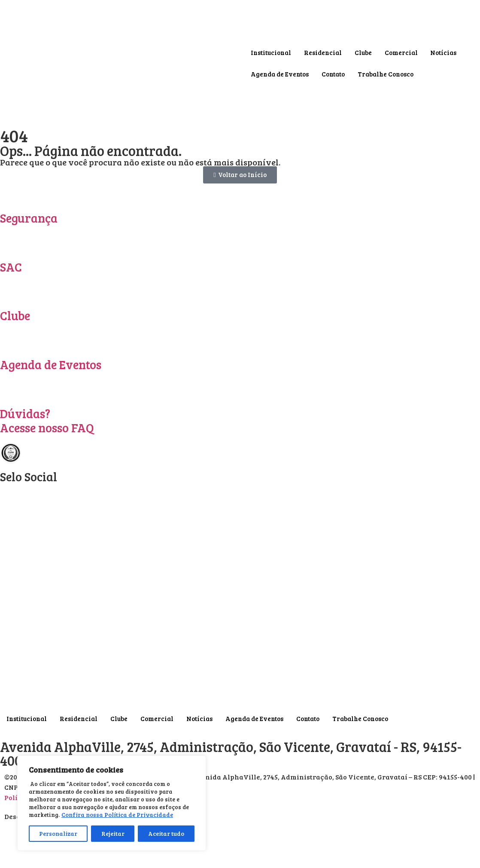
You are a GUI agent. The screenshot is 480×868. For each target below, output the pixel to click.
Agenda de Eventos (280, 74)
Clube (363, 52)
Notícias (444, 52)
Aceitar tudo (166, 833)
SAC (11, 267)
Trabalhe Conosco (386, 74)
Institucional (271, 52)
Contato (333, 74)
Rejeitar (113, 833)
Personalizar (58, 833)
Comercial (401, 52)
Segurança (29, 218)
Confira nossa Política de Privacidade (117, 815)
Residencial (323, 52)
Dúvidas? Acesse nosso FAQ (47, 421)
